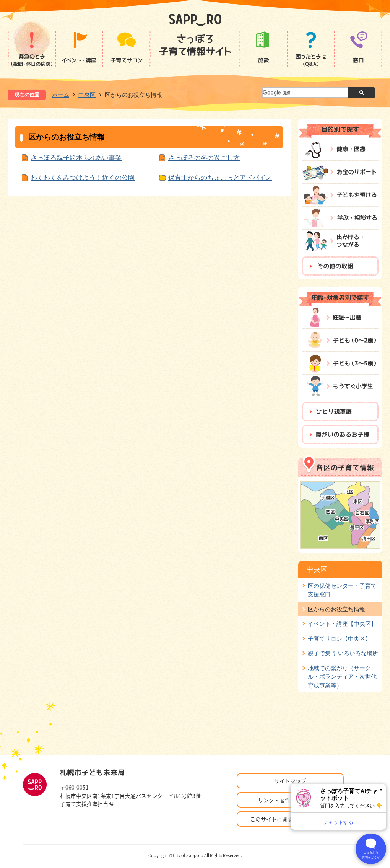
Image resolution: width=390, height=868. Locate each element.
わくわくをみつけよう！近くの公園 (83, 178)
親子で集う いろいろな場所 (343, 653)
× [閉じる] (381, 790)
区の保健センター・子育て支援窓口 (342, 590)
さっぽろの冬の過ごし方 (204, 158)
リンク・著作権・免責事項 (290, 800)
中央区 (87, 95)
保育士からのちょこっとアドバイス (220, 178)
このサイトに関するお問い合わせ (290, 819)
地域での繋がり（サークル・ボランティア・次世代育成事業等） (342, 677)
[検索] (305, 93)
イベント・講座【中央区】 (342, 624)
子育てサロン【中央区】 (339, 639)
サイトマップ (290, 781)
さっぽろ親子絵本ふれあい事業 (76, 158)
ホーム (61, 95)
